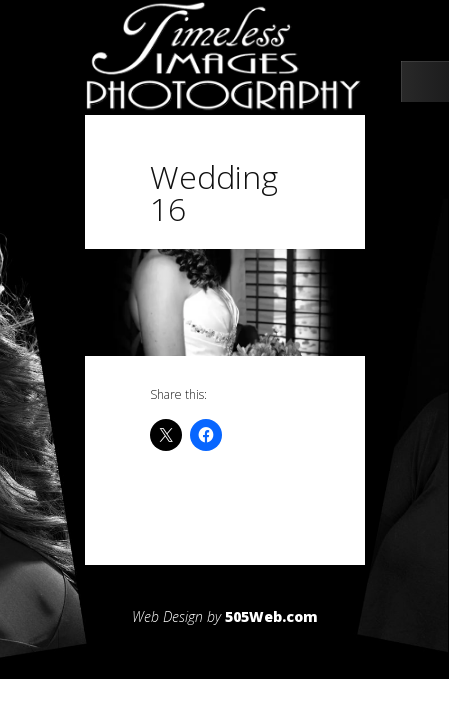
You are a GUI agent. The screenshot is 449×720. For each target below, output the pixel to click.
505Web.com (271, 616)
